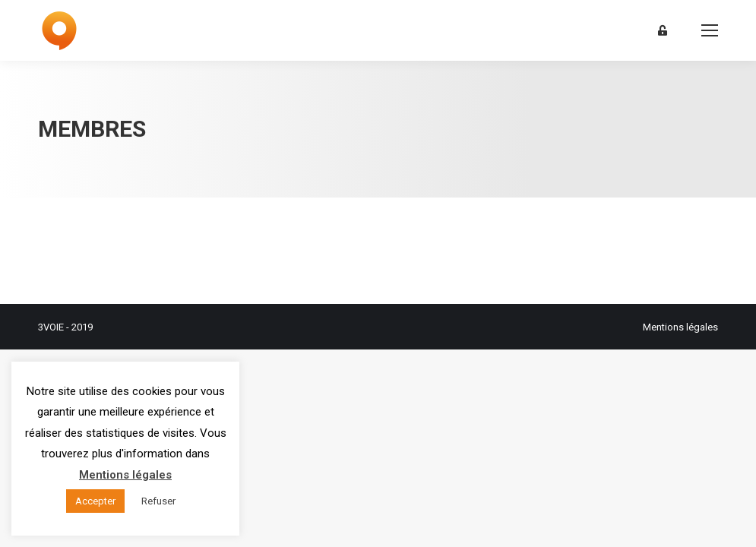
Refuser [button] (158, 501)
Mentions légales (680, 327)
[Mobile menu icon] (710, 30)
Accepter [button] (95, 501)
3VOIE (51, 327)
